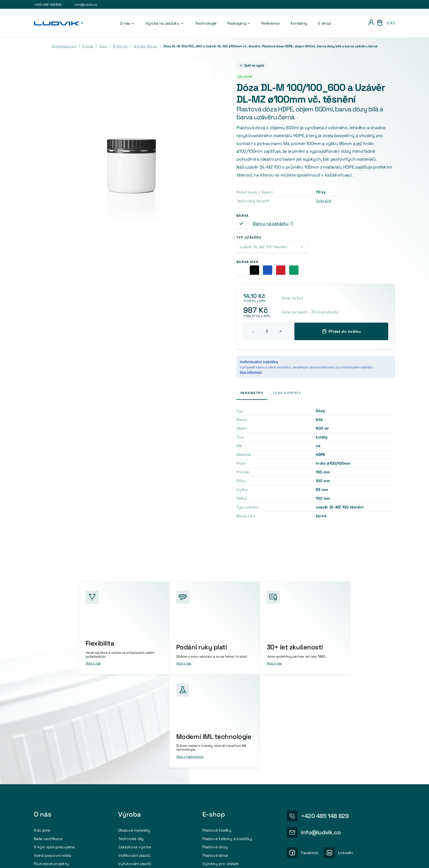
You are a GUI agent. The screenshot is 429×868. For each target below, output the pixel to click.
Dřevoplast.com (64, 46)
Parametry (252, 393)
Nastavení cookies (312, 858)
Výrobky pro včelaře (221, 770)
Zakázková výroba (135, 754)
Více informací (251, 372)
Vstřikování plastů (134, 762)
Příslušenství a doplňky (223, 779)
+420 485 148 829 (48, 5)
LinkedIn (346, 759)
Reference (270, 23)
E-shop (324, 23)
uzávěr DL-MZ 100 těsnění (264, 247)
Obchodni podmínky (379, 858)
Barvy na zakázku (271, 224)
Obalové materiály (134, 737)
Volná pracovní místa (53, 762)
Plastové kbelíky (217, 737)
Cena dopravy (287, 393)
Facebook (310, 759)
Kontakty (299, 23)
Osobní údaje (345, 858)
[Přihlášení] (371, 23)
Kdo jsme (42, 737)
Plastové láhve (215, 762)
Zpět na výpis (252, 65)
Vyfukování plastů (135, 770)
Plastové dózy (215, 754)
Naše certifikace (48, 745)
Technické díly (131, 745)
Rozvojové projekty (51, 770)
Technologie (206, 23)
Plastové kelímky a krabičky (227, 745)
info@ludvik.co (86, 5)
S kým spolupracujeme (54, 754)
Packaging (239, 23)
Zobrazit (324, 201)
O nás (127, 23)
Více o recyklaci (321, 805)
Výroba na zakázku (165, 23)
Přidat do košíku (341, 331)
